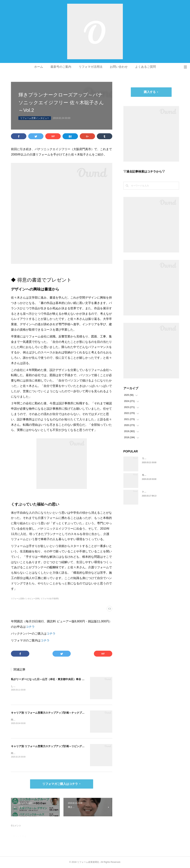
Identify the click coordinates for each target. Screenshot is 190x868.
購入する (150, 92)
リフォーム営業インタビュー (35, 118)
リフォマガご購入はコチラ (60, 784)
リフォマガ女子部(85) (50, 599)
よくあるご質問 (145, 67)
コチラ (30, 627)
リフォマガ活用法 (91, 67)
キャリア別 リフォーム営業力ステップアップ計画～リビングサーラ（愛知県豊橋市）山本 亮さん (68, 746)
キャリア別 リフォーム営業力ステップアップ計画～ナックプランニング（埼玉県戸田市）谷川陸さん (70, 713)
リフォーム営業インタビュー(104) (25, 599)
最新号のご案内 (61, 67)
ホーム (39, 67)
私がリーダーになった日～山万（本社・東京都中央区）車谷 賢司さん (52, 679)
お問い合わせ (119, 67)
